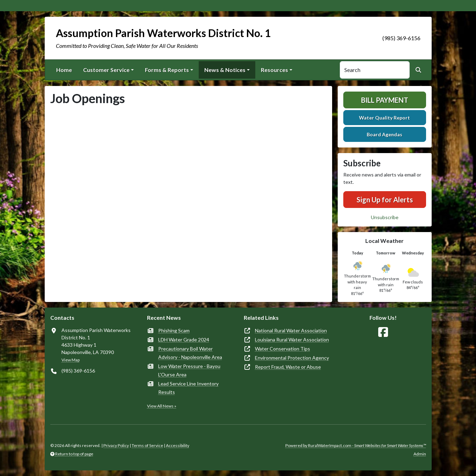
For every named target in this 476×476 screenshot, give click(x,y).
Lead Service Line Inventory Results (188, 388)
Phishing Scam (174, 330)
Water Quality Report (385, 118)
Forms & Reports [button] (167, 70)
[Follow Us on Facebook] (383, 332)
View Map (71, 360)
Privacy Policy (116, 445)
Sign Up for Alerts (385, 200)
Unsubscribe (385, 217)
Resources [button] (274, 70)
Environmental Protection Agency (292, 358)
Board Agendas (385, 134)
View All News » (162, 406)
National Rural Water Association (291, 330)
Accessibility (178, 445)
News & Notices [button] (225, 70)
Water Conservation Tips (283, 349)
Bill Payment (385, 100)
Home (64, 70)
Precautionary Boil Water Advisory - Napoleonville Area (190, 353)
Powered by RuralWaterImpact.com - (356, 445)
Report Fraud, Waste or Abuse (288, 367)
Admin (420, 454)
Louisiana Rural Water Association (292, 340)
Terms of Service (147, 445)
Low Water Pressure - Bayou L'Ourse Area (189, 370)
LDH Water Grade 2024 (184, 340)
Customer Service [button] (106, 70)
